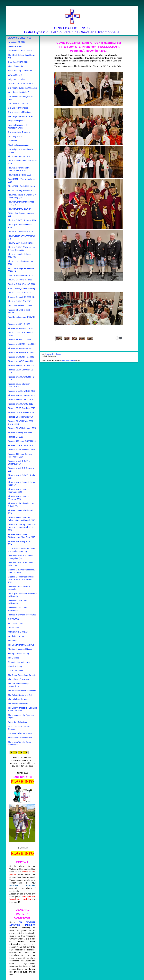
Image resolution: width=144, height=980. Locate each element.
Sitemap (58, 354)
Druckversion (49, 354)
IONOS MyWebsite (69, 360)
